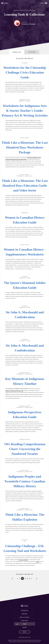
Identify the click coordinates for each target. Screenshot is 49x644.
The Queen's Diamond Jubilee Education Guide (25, 285)
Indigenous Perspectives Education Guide (14, 391)
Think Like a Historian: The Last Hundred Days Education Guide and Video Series (25, 186)
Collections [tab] (32, 52)
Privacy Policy (24, 621)
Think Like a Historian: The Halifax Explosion (25, 517)
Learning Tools (24, 610)
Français (25, 627)
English (25, 624)
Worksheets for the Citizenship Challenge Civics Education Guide (25, 72)
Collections (24, 614)
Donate (24, 632)
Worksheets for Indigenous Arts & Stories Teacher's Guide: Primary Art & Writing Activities (25, 111)
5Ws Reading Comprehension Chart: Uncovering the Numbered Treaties (25, 449)
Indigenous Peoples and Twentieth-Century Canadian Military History (25, 481)
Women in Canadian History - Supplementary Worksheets (25, 252)
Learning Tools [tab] (17, 52)
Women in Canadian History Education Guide (25, 220)
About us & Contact (24, 617)
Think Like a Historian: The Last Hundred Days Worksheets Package (25, 147)
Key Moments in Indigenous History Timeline (25, 381)
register (38, 562)
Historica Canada (28, 24)
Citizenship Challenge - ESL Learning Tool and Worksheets (25, 548)
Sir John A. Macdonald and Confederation (25, 315)
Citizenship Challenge (23, 560)
